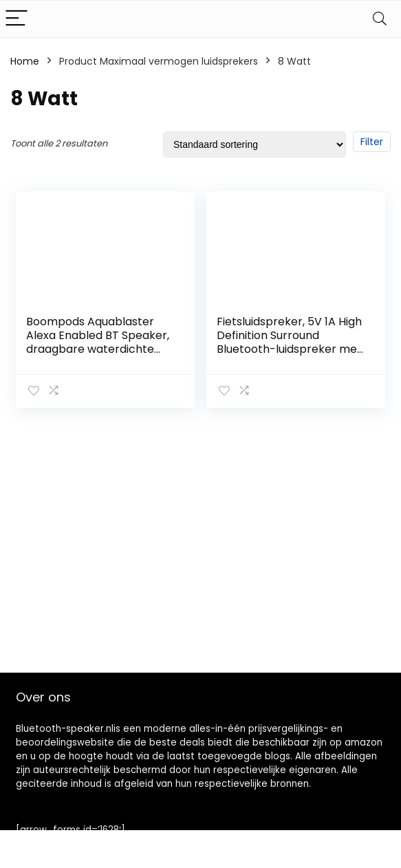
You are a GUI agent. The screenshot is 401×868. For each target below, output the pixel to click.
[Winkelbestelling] (254, 144)
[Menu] (17, 19)
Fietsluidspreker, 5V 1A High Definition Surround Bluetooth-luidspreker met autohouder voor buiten (289, 342)
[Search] (380, 19)
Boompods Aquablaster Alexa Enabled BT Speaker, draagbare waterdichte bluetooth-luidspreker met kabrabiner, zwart (99, 349)
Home (25, 61)
